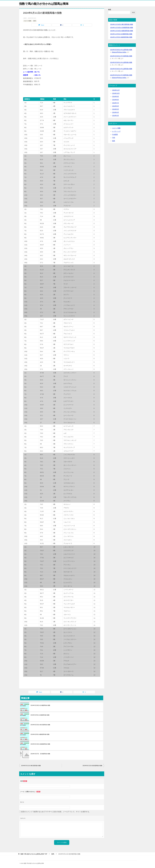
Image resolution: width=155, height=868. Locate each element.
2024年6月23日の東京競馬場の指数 (40, 725)
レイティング (116, 131)
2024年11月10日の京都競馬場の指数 (122, 28)
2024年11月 (116, 90)
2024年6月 (116, 106)
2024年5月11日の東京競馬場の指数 (31, 766)
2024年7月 (116, 103)
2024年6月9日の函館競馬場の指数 (40, 734)
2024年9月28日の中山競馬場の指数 (121, 50)
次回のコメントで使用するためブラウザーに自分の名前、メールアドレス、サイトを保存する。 (56, 812)
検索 (110, 10)
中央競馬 (115, 134)
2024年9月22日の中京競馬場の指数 (121, 75)
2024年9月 (116, 96)
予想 (114, 138)
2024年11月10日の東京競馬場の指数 (122, 24)
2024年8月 (116, 100)
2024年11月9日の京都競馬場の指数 (121, 34)
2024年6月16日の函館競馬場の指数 (40, 744)
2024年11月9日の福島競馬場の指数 (121, 37)
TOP (34, 854)
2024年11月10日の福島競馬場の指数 (122, 31)
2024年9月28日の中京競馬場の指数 (121, 56)
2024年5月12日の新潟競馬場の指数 (92, 766)
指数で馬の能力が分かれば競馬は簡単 (45, 3)
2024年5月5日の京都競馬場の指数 (40, 715)
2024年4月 (116, 112)
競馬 (35, 21)
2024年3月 (116, 116)
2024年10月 (116, 93)
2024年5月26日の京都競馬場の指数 (40, 705)
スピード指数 (28, 21)
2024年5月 (116, 109)
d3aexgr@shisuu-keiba (119, 52)
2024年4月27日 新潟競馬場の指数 (40, 754)
